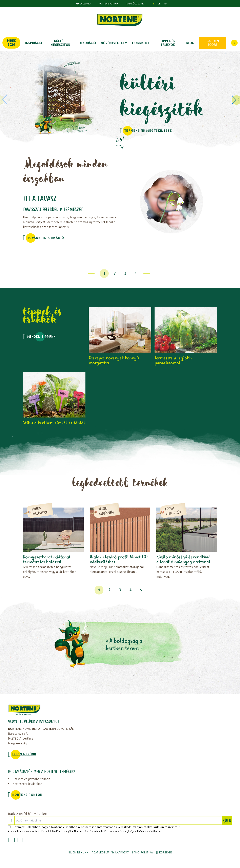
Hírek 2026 (11, 43)
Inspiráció (34, 43)
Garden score (213, 43)
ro (165, 4)
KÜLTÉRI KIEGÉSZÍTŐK (60, 43)
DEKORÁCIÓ (87, 43)
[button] (235, 100)
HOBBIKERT (141, 43)
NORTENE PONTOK (108, 4)
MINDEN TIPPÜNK (41, 337)
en (159, 4)
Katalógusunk (135, 4)
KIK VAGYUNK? (83, 4)
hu (153, 4)
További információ (46, 238)
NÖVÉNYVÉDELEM (114, 43)
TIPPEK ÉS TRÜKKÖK (168, 43)
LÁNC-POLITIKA (143, 853)
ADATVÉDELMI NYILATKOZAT (110, 853)
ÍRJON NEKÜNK (24, 754)
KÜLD (227, 820)
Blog (190, 43)
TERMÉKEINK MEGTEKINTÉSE (148, 131)
